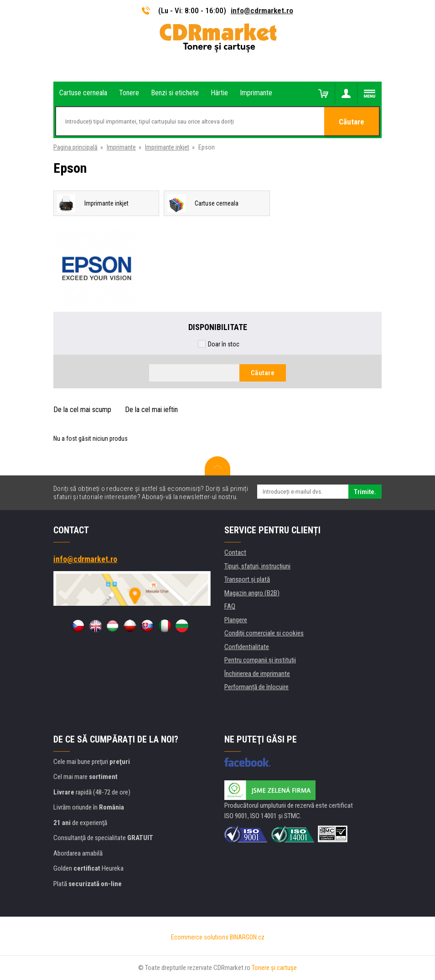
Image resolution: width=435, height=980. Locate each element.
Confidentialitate (247, 647)
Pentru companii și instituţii (260, 660)
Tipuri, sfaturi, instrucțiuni (257, 566)
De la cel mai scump (82, 410)
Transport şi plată (247, 579)
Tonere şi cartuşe (274, 968)
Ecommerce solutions (200, 937)
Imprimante (121, 147)
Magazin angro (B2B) (252, 593)
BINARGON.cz (247, 937)
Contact (235, 552)
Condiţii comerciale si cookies (264, 633)
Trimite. (365, 492)
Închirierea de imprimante (257, 674)
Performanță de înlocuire (256, 687)
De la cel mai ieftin (151, 410)
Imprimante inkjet (167, 147)
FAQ (230, 606)
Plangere (236, 620)
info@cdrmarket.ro (262, 10)
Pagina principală (75, 147)
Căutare (352, 122)
